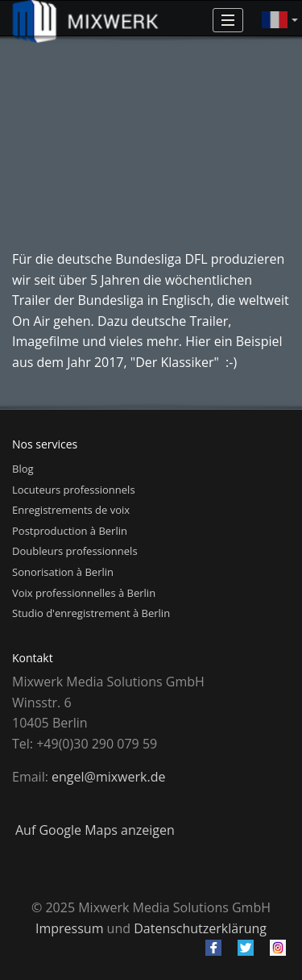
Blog (23, 469)
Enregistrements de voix (71, 510)
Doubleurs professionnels (75, 551)
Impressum (69, 928)
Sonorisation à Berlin (63, 572)
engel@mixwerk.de (108, 777)
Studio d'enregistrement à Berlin (91, 613)
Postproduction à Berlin (70, 531)
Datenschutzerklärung (200, 928)
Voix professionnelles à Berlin (84, 593)
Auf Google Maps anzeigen (95, 830)
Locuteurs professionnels (74, 490)
